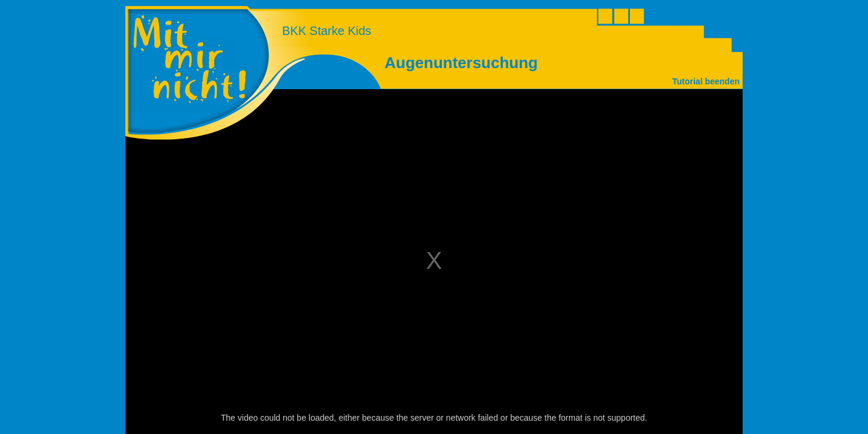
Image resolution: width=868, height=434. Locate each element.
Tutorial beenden (706, 81)
